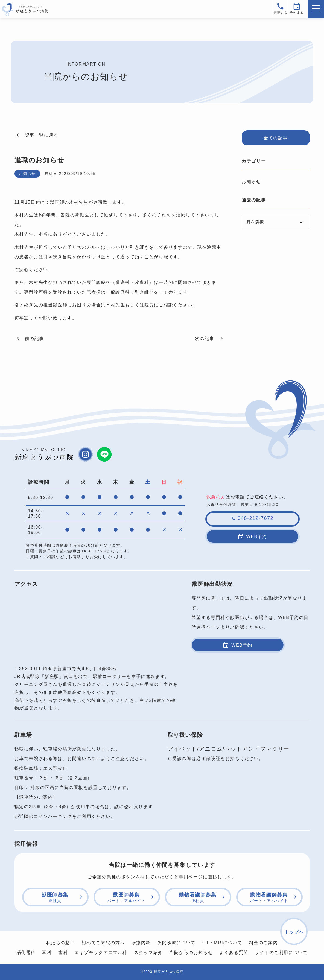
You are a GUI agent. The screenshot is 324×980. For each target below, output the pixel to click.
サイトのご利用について (281, 953)
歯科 (63, 953)
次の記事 (210, 338)
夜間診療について (176, 943)
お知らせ (251, 182)
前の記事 (29, 338)
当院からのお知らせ (191, 953)
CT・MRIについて (222, 943)
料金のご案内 (264, 943)
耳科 (47, 953)
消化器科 (26, 953)
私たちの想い (61, 943)
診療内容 (141, 943)
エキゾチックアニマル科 (101, 953)
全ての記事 (276, 138)
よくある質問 (234, 953)
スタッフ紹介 (148, 953)
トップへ (294, 932)
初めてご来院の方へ (103, 943)
